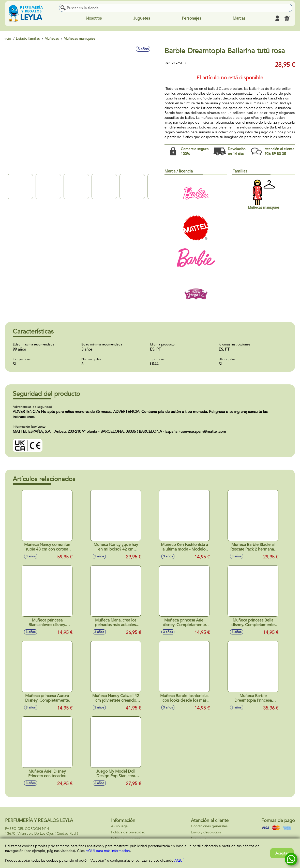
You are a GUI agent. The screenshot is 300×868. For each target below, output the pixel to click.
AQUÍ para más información (108, 851)
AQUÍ (179, 860)
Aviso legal (120, 826)
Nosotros (94, 18)
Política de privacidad (128, 832)
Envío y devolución (206, 832)
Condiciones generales (209, 826)
